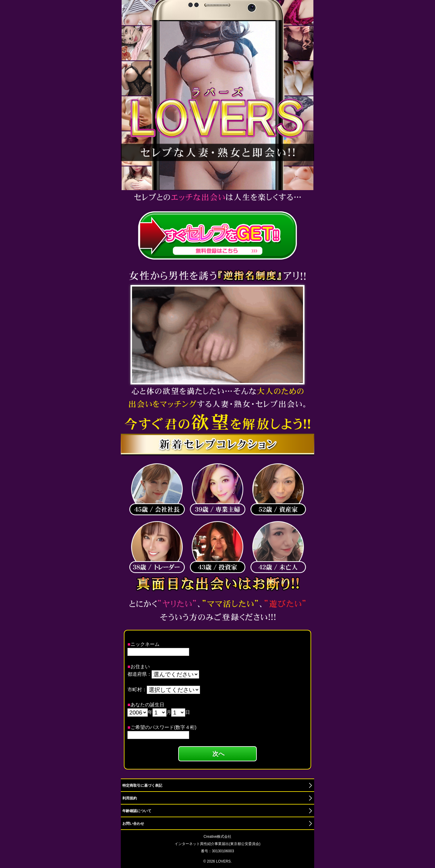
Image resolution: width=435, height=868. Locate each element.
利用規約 (130, 798)
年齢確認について (137, 811)
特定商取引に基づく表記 (142, 785)
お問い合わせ (133, 824)
